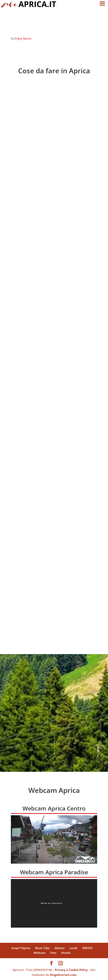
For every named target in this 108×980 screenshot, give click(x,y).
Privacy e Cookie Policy (71, 970)
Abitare (60, 948)
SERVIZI (87, 948)
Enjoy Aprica (23, 38)
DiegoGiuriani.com (63, 975)
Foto (53, 953)
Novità (66, 953)
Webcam (39, 953)
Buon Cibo (42, 948)
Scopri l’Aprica (21, 948)
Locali (73, 948)
